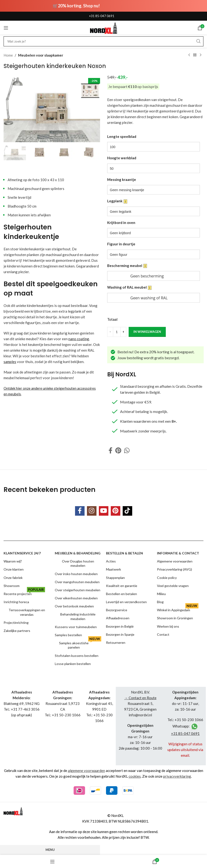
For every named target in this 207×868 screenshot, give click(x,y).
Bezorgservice (117, 610)
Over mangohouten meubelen (77, 582)
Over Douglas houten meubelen (78, 563)
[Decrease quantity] (110, 332)
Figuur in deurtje (121, 244)
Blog (160, 602)
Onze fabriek (13, 578)
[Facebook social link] (111, 451)
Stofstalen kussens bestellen (77, 656)
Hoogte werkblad (122, 158)
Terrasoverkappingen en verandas (27, 612)
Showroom (12, 586)
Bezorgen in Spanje (120, 634)
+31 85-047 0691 (102, 16)
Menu (50, 850)
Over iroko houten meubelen (76, 574)
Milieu (161, 594)
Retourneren (116, 643)
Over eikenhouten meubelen (76, 598)
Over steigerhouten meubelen (78, 590)
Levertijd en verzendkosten (126, 602)
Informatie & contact (178, 553)
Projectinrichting (16, 623)
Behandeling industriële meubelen (78, 616)
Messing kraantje (122, 179)
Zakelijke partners (17, 631)
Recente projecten (24, 593)
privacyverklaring (177, 776)
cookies (135, 776)
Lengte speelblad (122, 136)
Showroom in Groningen (175, 618)
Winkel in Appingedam (178, 609)
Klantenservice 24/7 (22, 553)
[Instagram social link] (92, 511)
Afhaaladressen (118, 618)
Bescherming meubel (127, 266)
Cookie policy (167, 578)
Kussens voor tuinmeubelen (76, 627)
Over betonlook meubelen (74, 606)
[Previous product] (189, 55)
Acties (111, 561)
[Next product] (201, 55)
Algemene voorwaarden (175, 561)
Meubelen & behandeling (78, 553)
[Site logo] (103, 27)
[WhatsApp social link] (127, 451)
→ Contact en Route (140, 698)
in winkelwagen (147, 332)
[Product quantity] (117, 332)
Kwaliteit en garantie (122, 586)
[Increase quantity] (123, 332)
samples (10, 362)
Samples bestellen (68, 635)
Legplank (117, 201)
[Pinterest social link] (118, 451)
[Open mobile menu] (6, 28)
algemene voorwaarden (86, 771)
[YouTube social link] (104, 511)
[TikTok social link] (127, 511)
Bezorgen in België (120, 626)
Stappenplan (115, 578)
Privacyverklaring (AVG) (174, 569)
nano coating (79, 339)
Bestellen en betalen (121, 594)
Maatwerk (114, 569)
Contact (163, 634)
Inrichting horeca (16, 602)
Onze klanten (14, 569)
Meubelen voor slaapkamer (41, 55)
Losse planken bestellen (73, 664)
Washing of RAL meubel (129, 287)
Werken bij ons (168, 626)
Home (8, 55)
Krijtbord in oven (121, 222)
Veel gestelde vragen (173, 586)
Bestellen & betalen (124, 553)
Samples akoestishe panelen (80, 644)
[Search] (103, 41)
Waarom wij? (13, 561)
